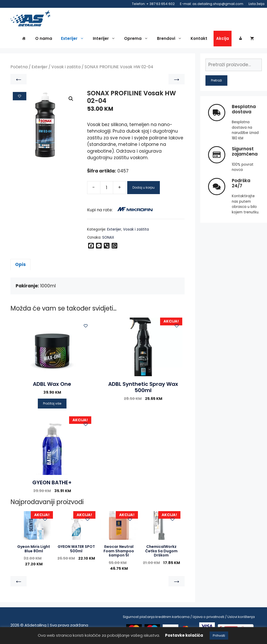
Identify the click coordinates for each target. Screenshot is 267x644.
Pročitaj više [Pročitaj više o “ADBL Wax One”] (52, 404)
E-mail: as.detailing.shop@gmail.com (212, 4)
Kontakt (199, 39)
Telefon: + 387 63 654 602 (153, 4)
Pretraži (216, 81)
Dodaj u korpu (144, 188)
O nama (44, 39)
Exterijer (74, 40)
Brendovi (171, 40)
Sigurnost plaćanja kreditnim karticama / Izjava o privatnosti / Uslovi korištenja (189, 618)
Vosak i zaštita (66, 68)
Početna (19, 68)
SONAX (108, 238)
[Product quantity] (107, 188)
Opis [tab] (20, 265)
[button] (71, 100)
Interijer (105, 40)
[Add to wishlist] (20, 97)
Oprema (137, 40)
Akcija (223, 39)
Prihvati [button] (219, 636)
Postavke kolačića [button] (184, 635)
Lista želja (256, 4)
